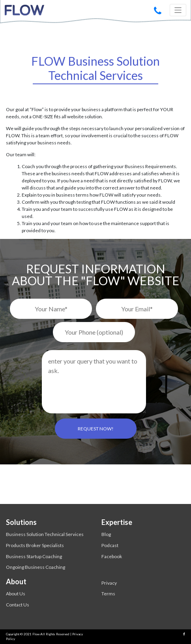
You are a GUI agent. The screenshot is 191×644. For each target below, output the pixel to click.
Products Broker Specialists (35, 545)
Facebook (112, 556)
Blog (106, 534)
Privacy (109, 583)
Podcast (110, 545)
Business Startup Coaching (34, 556)
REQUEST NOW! (96, 429)
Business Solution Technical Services (45, 534)
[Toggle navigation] (178, 10)
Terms (108, 594)
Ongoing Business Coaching (36, 567)
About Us (16, 594)
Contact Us (18, 605)
